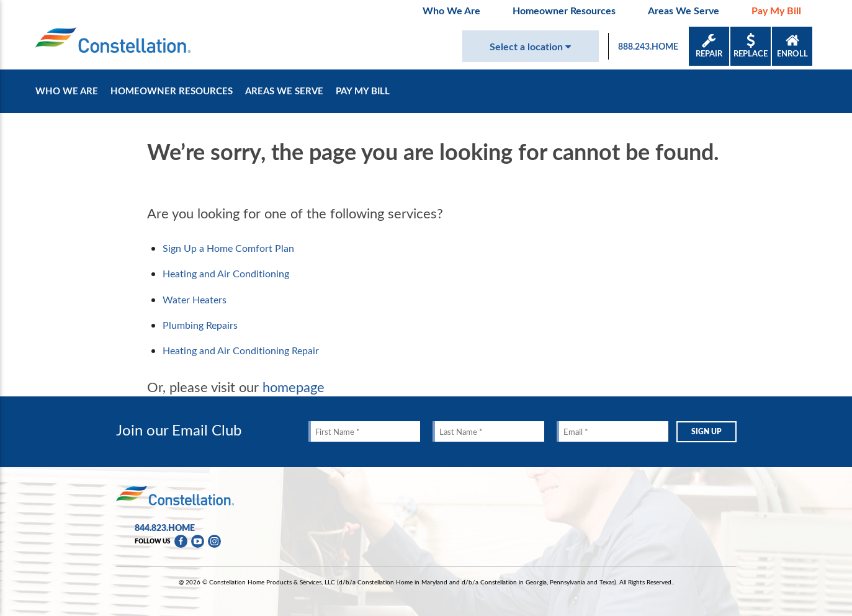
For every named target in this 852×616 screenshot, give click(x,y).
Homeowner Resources (564, 10)
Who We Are (451, 10)
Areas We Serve (684, 10)
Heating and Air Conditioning (226, 274)
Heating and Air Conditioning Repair (241, 350)
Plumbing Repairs (200, 325)
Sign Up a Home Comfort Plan (228, 248)
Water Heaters (195, 300)
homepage (294, 386)
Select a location (530, 46)
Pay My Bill (776, 10)
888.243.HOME (648, 46)
